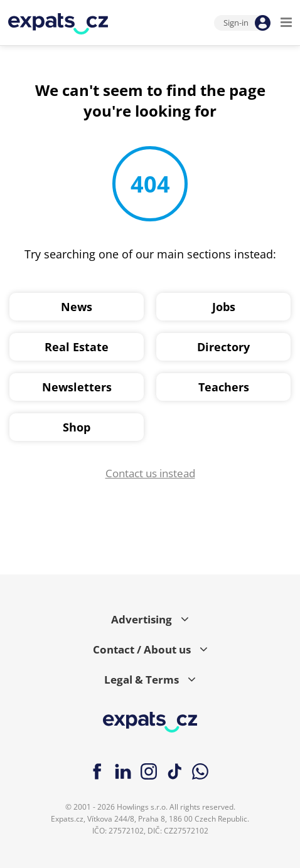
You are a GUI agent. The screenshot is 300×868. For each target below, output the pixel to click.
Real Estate (77, 347)
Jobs (224, 307)
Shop (77, 427)
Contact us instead (150, 473)
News (77, 307)
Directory (223, 347)
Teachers (224, 387)
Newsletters (77, 387)
